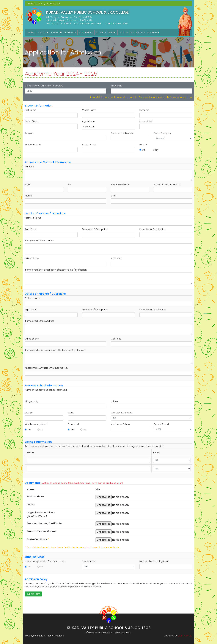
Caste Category (162, 133)
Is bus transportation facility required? (45, 561)
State (28, 184)
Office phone (32, 258)
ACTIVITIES (101, 32)
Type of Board (161, 424)
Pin (69, 184)
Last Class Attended (122, 413)
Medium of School (120, 424)
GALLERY (112, 32)
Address (29, 167)
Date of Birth (31, 121)
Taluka (114, 401)
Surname (144, 110)
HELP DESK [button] (152, 32)
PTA (132, 32)
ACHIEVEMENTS (86, 32)
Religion (29, 133)
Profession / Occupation (95, 229)
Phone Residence (120, 184)
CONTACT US (54, 4)
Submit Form (33, 594)
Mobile (28, 196)
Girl (144, 150)
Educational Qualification (153, 229)
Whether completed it (37, 424)
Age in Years (89, 121)
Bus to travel (89, 561)
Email (114, 196)
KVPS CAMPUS (35, 4)
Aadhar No (116, 86)
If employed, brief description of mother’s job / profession (56, 270)
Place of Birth (146, 121)
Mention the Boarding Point (154, 561)
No (42, 429)
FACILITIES (123, 32)
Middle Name (89, 110)
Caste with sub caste (122, 133)
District (28, 413)
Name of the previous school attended (46, 390)
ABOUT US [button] (41, 32)
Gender (143, 145)
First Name (31, 110)
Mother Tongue (33, 145)
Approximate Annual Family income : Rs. (46, 368)
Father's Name (33, 298)
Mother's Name (33, 218)
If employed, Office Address (40, 241)
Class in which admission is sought (44, 86)
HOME (31, 32)
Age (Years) (31, 229)
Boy (156, 150)
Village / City (31, 401)
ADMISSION (56, 32)
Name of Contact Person (167, 184)
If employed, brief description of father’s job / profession (55, 350)
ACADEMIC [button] (69, 32)
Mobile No (116, 258)
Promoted (73, 424)
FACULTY (141, 32)
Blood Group (89, 145)
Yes (29, 429)
